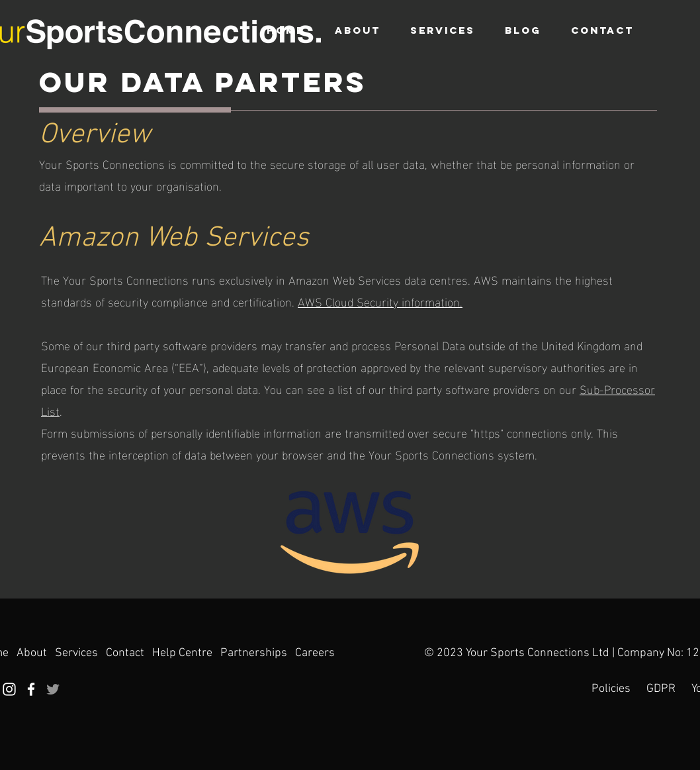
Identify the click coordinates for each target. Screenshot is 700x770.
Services (78, 653)
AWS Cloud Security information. (380, 301)
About (32, 653)
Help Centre (182, 653)
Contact (125, 653)
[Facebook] (31, 689)
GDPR (661, 689)
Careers (315, 653)
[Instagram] (9, 689)
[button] (442, 30)
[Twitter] (53, 689)
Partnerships (254, 653)
